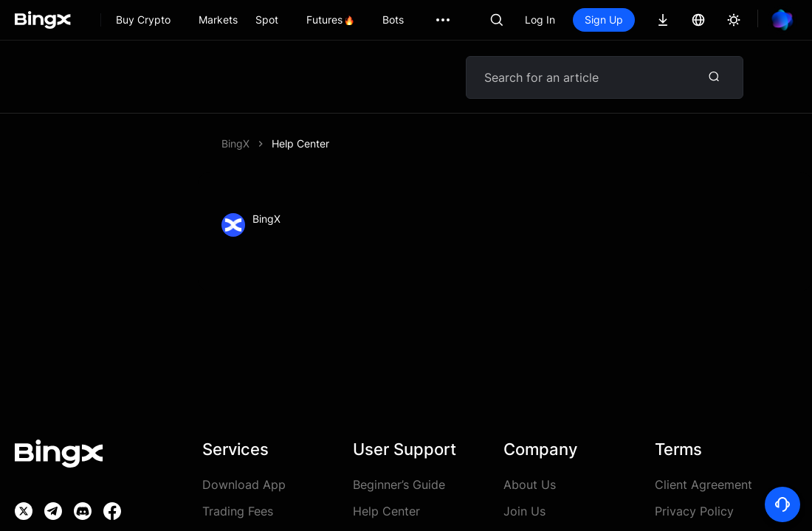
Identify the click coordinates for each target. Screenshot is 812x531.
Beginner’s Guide (399, 485)
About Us (530, 485)
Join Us (524, 511)
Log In (540, 20)
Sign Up (604, 20)
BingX (235, 143)
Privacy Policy (694, 511)
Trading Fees (238, 511)
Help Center (300, 143)
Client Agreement (703, 485)
